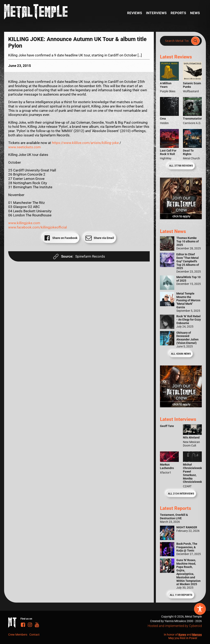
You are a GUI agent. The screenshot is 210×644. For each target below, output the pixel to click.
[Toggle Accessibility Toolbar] (200, 609)
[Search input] (177, 41)
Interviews (156, 13)
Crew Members (18, 635)
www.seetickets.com (25, 147)
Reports (178, 13)
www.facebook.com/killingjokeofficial (38, 227)
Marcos (197, 635)
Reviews (135, 13)
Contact (34, 635)
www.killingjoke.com (24, 223)
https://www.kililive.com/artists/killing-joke (85, 143)
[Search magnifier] (195, 41)
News (195, 13)
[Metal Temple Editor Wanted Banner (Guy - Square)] (181, 406)
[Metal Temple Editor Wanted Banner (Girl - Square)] (181, 218)
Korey (182, 635)
